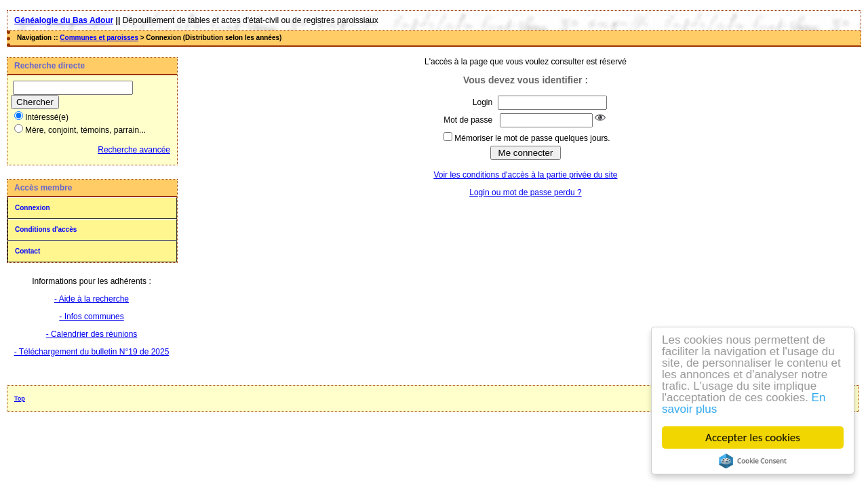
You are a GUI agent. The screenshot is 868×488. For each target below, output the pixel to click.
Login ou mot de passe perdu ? (525, 192)
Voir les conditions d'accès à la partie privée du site (525, 175)
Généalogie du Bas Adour (64, 20)
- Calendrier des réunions (92, 334)
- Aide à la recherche (92, 299)
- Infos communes (91, 317)
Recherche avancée (134, 150)
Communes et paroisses (99, 38)
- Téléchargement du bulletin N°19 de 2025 (92, 352)
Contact (27, 251)
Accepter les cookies (753, 438)
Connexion (33, 208)
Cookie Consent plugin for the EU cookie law (753, 461)
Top (20, 399)
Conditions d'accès (46, 229)
